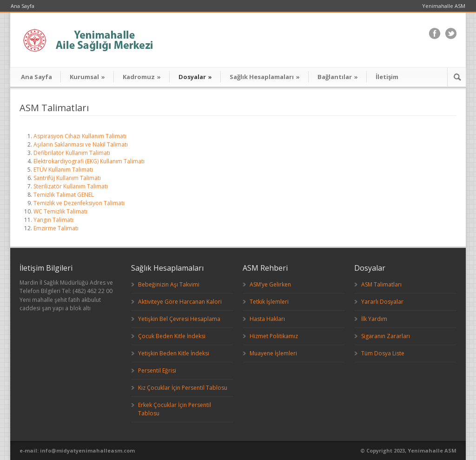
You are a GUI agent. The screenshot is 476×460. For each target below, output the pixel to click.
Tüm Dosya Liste (383, 353)
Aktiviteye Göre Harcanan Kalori (180, 302)
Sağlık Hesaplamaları (265, 77)
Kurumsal (87, 77)
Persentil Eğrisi (157, 370)
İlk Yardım (374, 319)
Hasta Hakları (267, 319)
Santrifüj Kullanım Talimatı (67, 178)
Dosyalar (195, 77)
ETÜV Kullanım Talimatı (63, 170)
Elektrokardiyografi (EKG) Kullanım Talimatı (89, 161)
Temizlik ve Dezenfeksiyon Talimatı (79, 203)
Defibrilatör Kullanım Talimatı (72, 153)
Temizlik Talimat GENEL (64, 195)
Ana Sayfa (23, 6)
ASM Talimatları (381, 284)
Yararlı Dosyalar (382, 302)
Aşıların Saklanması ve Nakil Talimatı (81, 144)
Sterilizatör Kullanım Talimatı (71, 186)
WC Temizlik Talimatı (60, 211)
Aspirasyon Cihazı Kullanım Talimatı (80, 136)
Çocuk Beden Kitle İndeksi (172, 336)
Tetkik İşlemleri (269, 302)
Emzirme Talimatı (56, 228)
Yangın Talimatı (53, 220)
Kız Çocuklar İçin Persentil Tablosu (183, 388)
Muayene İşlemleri (273, 353)
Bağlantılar (338, 77)
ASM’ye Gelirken (270, 284)
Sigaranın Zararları (386, 336)
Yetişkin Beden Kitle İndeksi (174, 353)
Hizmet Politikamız (274, 336)
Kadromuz (142, 77)
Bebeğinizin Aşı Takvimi (169, 284)
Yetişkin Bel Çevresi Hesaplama (179, 319)
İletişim (387, 77)
